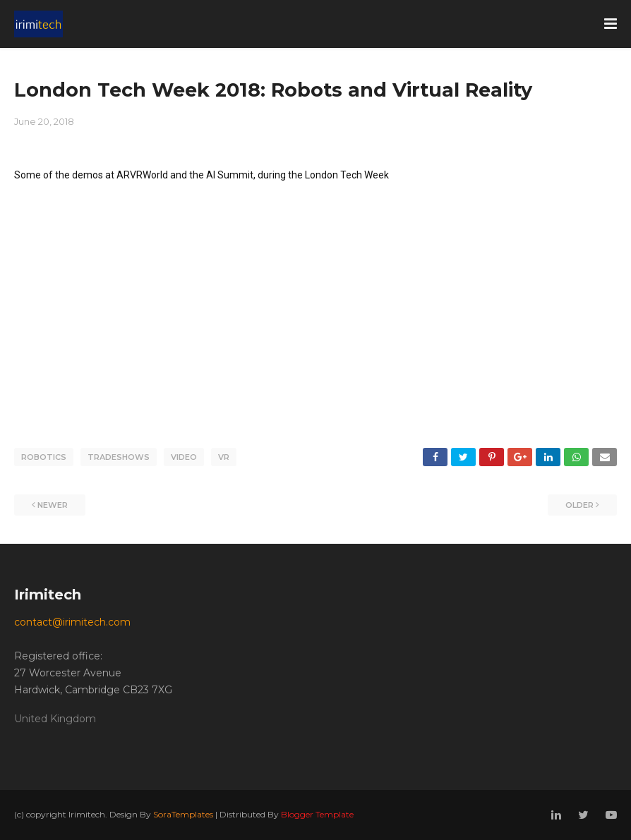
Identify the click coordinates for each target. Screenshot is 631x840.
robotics (44, 457)
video (184, 457)
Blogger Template (317, 814)
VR (224, 457)
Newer (53, 505)
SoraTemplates (183, 814)
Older (579, 505)
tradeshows (119, 457)
